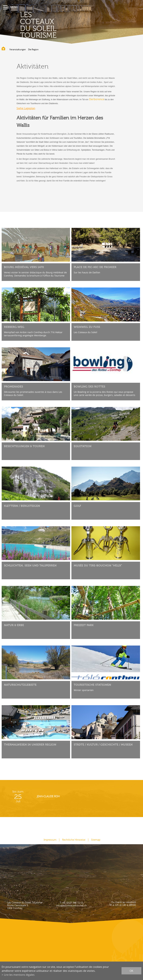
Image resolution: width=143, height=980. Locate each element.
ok (131, 971)
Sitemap (96, 840)
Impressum (50, 840)
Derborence (97, 99)
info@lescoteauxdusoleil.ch (71, 906)
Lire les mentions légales (19, 975)
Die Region (33, 49)
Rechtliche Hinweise (74, 840)
